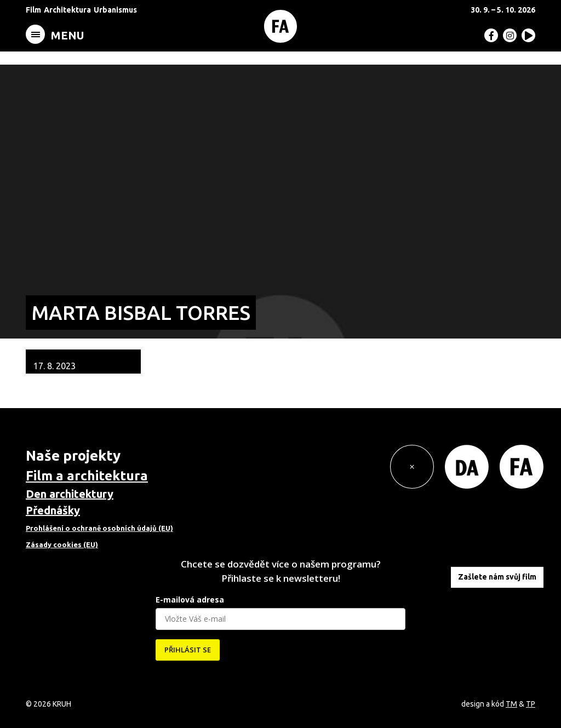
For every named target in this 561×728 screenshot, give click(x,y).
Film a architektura (87, 476)
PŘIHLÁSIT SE (188, 650)
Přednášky (53, 510)
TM (511, 704)
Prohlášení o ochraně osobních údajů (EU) (99, 528)
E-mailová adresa (190, 600)
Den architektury (70, 494)
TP (531, 704)
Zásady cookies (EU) (62, 544)
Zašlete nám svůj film (497, 577)
